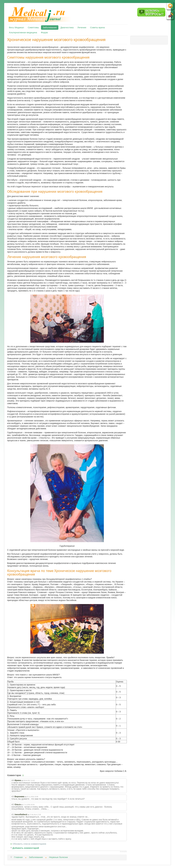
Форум (44, 32)
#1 (13, 814)
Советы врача (97, 27)
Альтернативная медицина (23, 32)
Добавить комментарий (26, 848)
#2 (13, 804)
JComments (123, 852)
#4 (13, 780)
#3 (13, 796)
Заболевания (50, 27)
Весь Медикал (16, 27)
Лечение (82, 27)
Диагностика (67, 27)
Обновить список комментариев (29, 844)
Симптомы (33, 27)
